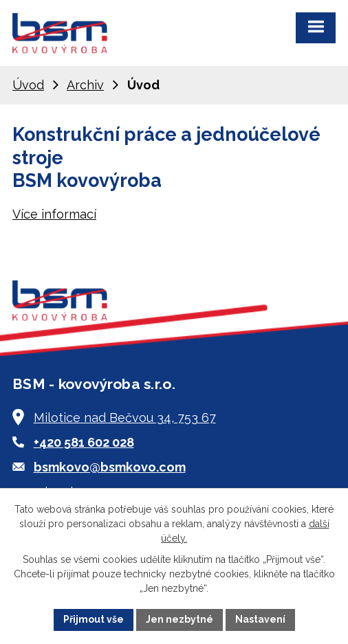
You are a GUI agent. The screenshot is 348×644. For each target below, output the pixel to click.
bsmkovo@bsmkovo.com (110, 467)
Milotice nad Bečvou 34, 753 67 (125, 418)
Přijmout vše (94, 619)
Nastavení (260, 619)
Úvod (28, 85)
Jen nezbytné (180, 619)
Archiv (85, 85)
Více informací (54, 214)
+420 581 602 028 (84, 442)
